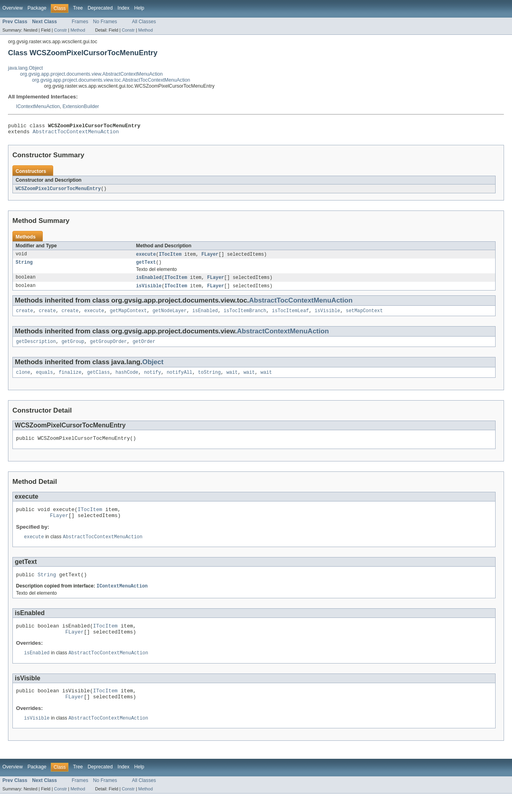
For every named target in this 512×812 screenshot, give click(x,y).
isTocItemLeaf (290, 316)
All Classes (144, 22)
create (25, 316)
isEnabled (149, 282)
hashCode (127, 379)
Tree (78, 8)
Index (124, 8)
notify (153, 379)
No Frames (105, 22)
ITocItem (170, 257)
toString (209, 379)
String (24, 266)
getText (146, 266)
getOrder (144, 348)
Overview (13, 8)
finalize (70, 379)
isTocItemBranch (245, 316)
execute (146, 257)
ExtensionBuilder (81, 106)
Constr (60, 30)
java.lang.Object (25, 68)
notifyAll (180, 379)
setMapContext (364, 316)
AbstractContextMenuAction (283, 337)
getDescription (36, 348)
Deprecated (100, 8)
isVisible (149, 291)
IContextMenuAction (38, 106)
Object (153, 368)
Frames (80, 22)
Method (78, 30)
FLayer (210, 257)
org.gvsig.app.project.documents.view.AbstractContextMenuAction (91, 74)
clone (23, 379)
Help (139, 8)
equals (45, 379)
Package (37, 8)
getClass (99, 379)
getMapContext (128, 316)
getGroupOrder (108, 348)
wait (232, 379)
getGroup (73, 348)
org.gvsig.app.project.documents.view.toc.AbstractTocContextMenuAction (111, 80)
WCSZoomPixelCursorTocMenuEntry (58, 191)
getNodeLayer (169, 316)
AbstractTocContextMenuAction (76, 134)
